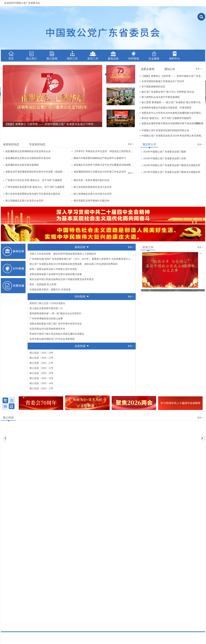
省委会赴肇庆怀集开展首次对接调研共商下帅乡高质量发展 (172, 123)
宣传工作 (93, 56)
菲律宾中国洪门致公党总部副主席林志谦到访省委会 (57, 334)
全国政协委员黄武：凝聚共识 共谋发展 (50, 290)
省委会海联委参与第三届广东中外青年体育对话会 (56, 324)
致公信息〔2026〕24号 (41, 353)
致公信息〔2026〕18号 (41, 383)
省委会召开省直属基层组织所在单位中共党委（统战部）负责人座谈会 (35, 172)
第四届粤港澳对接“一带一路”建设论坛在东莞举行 (56, 314)
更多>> (199, 69)
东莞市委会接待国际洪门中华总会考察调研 (52, 339)
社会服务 (154, 56)
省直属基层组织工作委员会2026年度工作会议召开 (100, 172)
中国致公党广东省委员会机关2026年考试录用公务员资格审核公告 (172, 136)
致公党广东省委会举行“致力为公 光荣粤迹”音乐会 (168, 92)
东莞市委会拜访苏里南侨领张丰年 (47, 329)
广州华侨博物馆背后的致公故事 (46, 319)
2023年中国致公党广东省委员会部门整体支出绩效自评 (172, 172)
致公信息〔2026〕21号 (41, 368)
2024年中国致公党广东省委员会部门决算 (165, 158)
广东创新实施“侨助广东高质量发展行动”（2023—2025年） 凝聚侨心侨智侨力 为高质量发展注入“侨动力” (82, 259)
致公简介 (31, 56)
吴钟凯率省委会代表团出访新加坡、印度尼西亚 (167, 108)
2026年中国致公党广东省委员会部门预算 (165, 152)
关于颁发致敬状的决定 (153, 87)
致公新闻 (52, 56)
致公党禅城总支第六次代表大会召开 (93, 194)
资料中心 (175, 56)
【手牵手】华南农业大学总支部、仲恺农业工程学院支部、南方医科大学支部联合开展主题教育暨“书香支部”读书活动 (104, 151)
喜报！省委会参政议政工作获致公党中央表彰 (53, 269)
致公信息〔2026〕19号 (41, 378)
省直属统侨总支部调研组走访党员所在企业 (28, 151)
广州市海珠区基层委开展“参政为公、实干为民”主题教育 (35, 187)
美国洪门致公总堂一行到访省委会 (47, 303)
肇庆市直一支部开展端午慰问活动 (91, 180)
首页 (11, 56)
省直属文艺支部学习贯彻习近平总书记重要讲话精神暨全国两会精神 (104, 165)
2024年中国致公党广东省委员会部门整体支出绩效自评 (172, 165)
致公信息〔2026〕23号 (41, 358)
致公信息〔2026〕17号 (41, 388)
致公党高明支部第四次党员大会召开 (93, 187)
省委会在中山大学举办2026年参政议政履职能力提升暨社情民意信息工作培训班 (172, 113)
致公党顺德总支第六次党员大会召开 (24, 201)
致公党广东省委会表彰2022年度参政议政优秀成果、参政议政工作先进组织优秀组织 (74, 264)
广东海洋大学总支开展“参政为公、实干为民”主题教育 (34, 180)
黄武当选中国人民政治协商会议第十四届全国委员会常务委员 (62, 279)
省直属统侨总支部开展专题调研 (22, 165)
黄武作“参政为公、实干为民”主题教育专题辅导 (166, 118)
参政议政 (113, 56)
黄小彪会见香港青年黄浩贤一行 (46, 308)
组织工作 (72, 56)
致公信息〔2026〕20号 (41, 373)
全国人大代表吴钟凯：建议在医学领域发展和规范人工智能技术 (63, 254)
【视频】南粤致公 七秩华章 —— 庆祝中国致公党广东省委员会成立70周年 (172, 76)
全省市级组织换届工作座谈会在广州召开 (163, 81)
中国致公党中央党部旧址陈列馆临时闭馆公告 (165, 130)
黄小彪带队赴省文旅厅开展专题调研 (161, 97)
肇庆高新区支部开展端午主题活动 (91, 201)
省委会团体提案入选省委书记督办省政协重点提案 (56, 274)
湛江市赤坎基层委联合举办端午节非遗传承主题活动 (33, 194)
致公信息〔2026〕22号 (41, 363)
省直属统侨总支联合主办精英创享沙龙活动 (28, 158)
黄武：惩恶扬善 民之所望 (43, 284)
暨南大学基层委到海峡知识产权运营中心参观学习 (100, 158)
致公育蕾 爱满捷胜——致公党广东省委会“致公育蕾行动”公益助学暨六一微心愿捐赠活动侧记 (172, 102)
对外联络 (134, 56)
